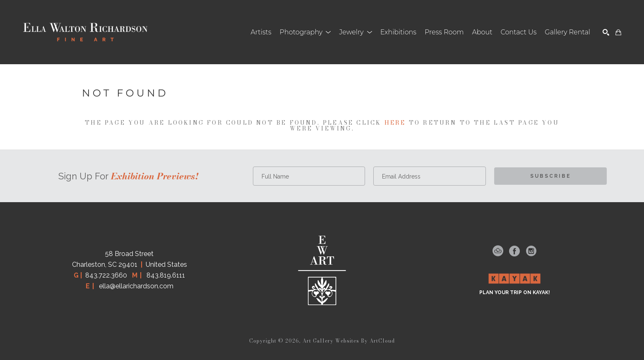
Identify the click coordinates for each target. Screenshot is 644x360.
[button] (305, 32)
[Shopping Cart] (618, 32)
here (395, 123)
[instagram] (531, 251)
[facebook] (514, 251)
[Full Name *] (309, 176)
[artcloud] (498, 251)
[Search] (606, 32)
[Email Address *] (430, 176)
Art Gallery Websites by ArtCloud (349, 341)
